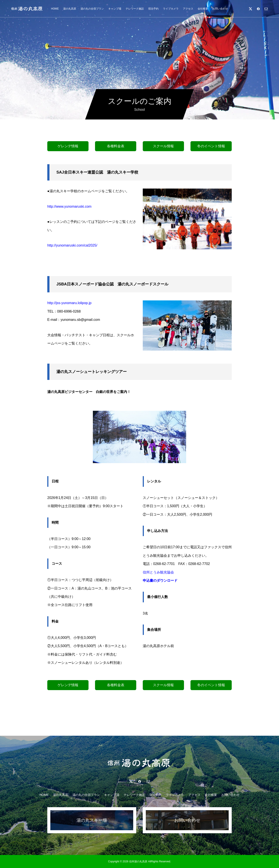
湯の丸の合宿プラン (92, 9)
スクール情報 (163, 146)
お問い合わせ (220, 9)
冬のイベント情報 (211, 146)
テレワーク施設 (135, 9)
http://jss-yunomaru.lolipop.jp (69, 303)
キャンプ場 (115, 9)
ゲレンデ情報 (68, 146)
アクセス (188, 9)
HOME (55, 9)
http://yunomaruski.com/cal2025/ (72, 245)
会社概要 (203, 9)
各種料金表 (116, 146)
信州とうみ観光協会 (158, 572)
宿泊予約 (153, 9)
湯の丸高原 (70, 9)
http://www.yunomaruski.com (69, 206)
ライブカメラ (171, 9)
